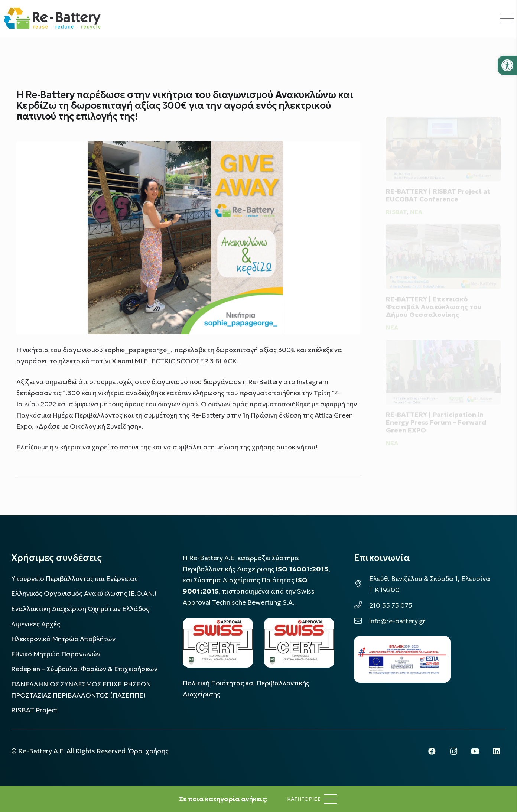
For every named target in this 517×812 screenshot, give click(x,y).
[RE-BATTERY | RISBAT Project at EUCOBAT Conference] (443, 140)
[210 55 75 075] (362, 605)
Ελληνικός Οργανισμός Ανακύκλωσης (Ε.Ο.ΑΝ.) (84, 594)
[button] (507, 65)
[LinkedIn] (497, 751)
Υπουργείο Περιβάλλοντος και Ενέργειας (74, 579)
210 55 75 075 (391, 605)
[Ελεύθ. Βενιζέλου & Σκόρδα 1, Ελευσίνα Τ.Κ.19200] (362, 584)
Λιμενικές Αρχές (36, 624)
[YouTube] (475, 751)
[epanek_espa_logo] (402, 659)
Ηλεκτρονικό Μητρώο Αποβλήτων (63, 639)
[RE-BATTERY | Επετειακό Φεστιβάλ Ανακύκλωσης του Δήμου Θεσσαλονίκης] (443, 251)
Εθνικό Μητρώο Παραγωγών (56, 654)
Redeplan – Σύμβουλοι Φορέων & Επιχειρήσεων (84, 669)
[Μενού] (312, 799)
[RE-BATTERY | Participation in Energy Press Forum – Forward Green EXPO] (443, 372)
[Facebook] (432, 751)
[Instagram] (453, 751)
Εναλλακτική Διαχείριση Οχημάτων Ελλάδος (80, 609)
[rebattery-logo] (52, 19)
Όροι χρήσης (149, 751)
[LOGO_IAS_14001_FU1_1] (218, 643)
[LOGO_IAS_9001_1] (299, 643)
